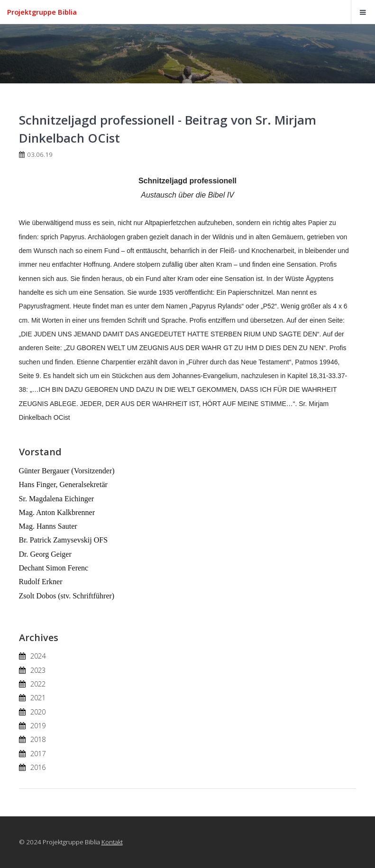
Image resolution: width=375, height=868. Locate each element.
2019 (38, 725)
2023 (38, 670)
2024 (38, 656)
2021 (38, 697)
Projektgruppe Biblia (42, 12)
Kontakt (112, 842)
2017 (38, 753)
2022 (38, 684)
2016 (38, 767)
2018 (38, 739)
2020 (38, 712)
